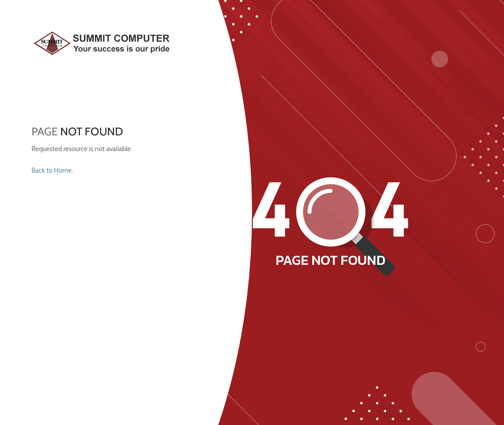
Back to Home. (52, 170)
